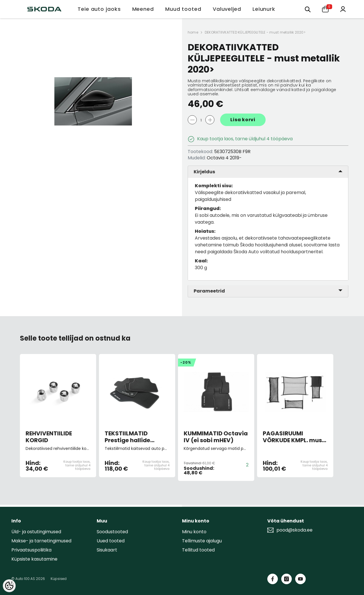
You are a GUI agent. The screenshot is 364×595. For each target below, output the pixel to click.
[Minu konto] (343, 9)
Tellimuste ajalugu (202, 541)
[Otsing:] (308, 9)
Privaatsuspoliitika (31, 550)
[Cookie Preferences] (9, 586)
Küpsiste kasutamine (34, 559)
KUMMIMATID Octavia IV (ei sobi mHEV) (216, 437)
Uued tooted (111, 541)
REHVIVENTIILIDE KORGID (49, 437)
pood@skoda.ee (294, 530)
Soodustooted (112, 532)
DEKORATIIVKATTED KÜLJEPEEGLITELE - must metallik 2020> (255, 32)
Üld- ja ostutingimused (36, 532)
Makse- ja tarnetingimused (41, 541)
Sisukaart (107, 550)
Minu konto (194, 532)
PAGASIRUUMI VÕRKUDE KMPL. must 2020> (294, 437)
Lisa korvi (243, 120)
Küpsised (59, 579)
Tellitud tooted (198, 550)
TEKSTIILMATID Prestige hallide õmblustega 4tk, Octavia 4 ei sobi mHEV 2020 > (129, 437)
